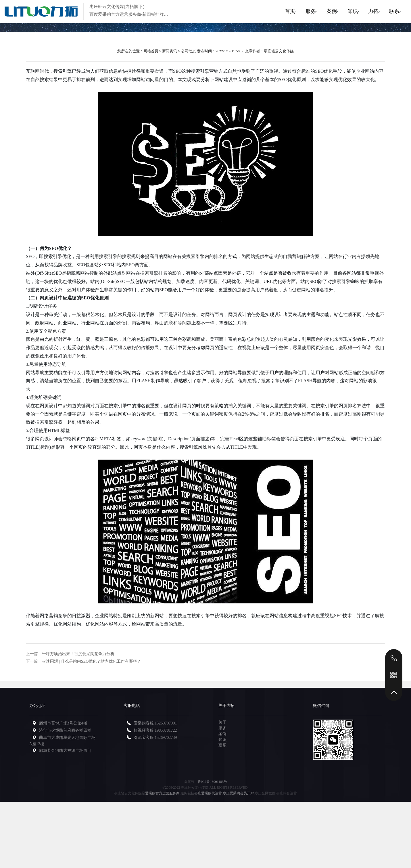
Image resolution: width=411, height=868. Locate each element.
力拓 (362, 11)
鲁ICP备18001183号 (212, 782)
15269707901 (166, 723)
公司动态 (189, 51)
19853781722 (166, 730)
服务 (278, 11)
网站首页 (151, 51)
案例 (306, 11)
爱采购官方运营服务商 (162, 793)
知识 (334, 11)
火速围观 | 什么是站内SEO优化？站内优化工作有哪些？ (91, 661)
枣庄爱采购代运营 (208, 793)
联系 (391, 11)
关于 (222, 722)
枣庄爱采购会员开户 (238, 793)
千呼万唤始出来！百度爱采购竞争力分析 (78, 654)
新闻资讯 (170, 51)
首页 (250, 11)
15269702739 (166, 738)
